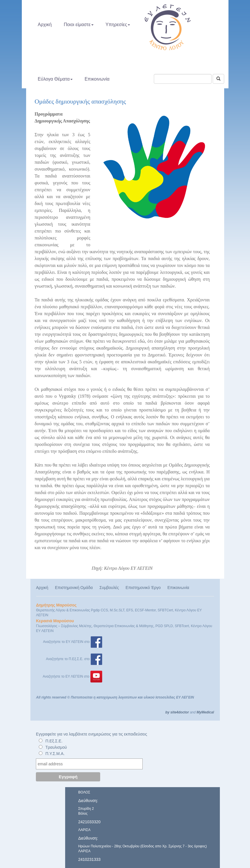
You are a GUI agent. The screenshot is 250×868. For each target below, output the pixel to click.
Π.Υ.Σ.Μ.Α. (55, 754)
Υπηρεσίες (118, 25)
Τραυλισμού (56, 747)
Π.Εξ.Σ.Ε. (54, 741)
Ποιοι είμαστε (79, 25)
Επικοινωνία (97, 79)
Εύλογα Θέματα (55, 79)
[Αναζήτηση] (218, 79)
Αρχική (45, 25)
